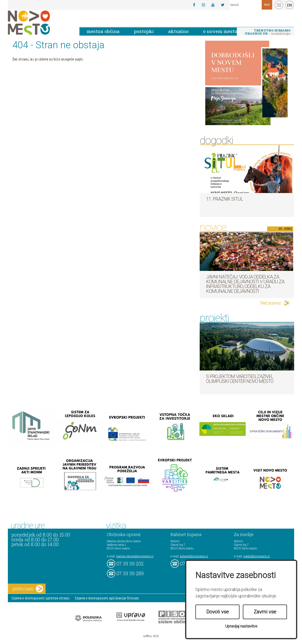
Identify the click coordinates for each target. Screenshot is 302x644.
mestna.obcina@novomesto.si (135, 556)
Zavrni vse (265, 612)
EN (290, 5)
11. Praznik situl (225, 199)
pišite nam (28, 589)
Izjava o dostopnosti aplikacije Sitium (107, 598)
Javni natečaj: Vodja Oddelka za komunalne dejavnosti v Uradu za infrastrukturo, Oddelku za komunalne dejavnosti (245, 284)
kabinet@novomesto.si (194, 556)
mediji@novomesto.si (257, 556)
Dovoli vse (218, 612)
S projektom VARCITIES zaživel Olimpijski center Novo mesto (240, 379)
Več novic (271, 303)
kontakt (279, 5)
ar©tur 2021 (151, 636)
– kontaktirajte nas (268, 32)
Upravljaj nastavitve (241, 626)
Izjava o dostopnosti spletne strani (41, 598)
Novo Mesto (40, 23)
